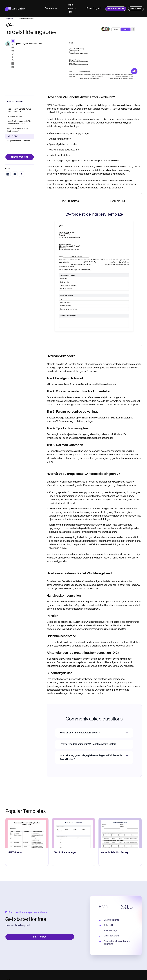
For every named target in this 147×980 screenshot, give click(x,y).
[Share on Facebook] (15, 174)
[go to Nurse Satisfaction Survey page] (120, 833)
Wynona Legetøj (21, 44)
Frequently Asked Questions (19, 141)
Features (51, 9)
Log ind (97, 9)
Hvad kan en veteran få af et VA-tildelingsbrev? (20, 130)
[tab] (70, 201)
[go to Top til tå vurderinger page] (73, 833)
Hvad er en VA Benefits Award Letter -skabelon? (19, 110)
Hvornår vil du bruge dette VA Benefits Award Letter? (19, 123)
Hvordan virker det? (15, 117)
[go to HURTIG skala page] (27, 833)
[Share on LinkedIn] (8, 174)
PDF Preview (12, 136)
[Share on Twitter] (22, 174)
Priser (89, 9)
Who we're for (72, 9)
